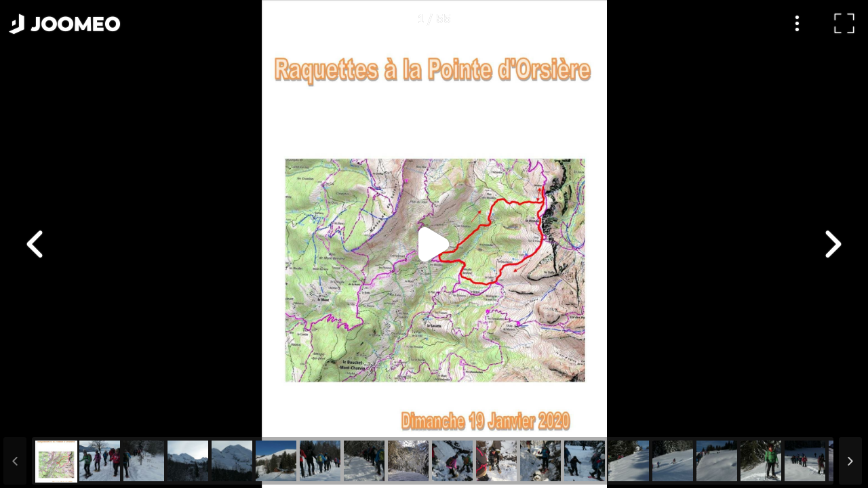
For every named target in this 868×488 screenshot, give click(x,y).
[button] (36, 418)
